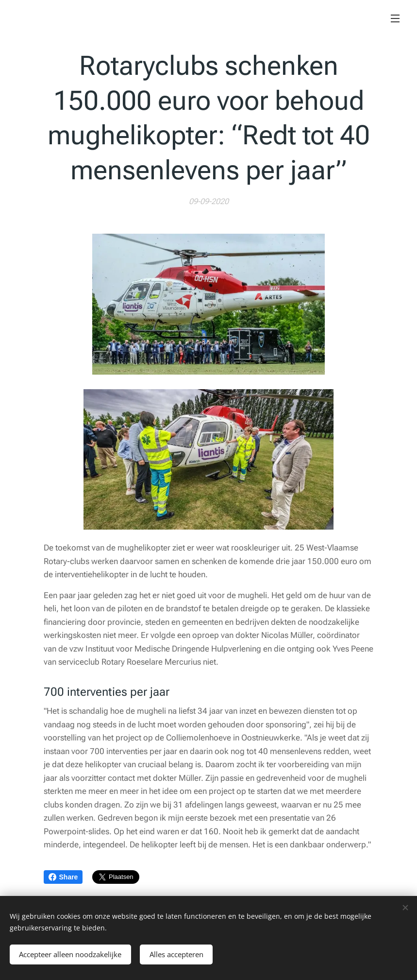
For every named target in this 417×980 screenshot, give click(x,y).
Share (63, 877)
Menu (395, 18)
